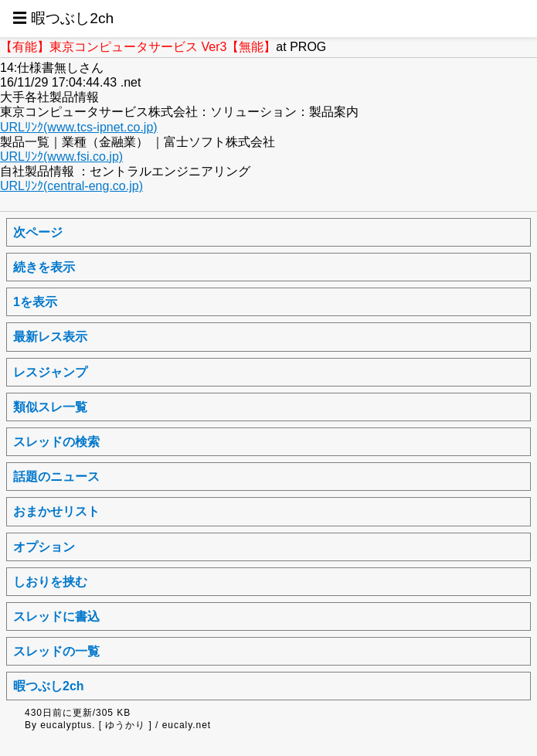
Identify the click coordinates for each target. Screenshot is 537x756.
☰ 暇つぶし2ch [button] (63, 18)
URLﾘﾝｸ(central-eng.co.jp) (71, 186)
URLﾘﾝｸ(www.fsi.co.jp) (61, 157)
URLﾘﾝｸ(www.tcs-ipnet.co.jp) (79, 127)
